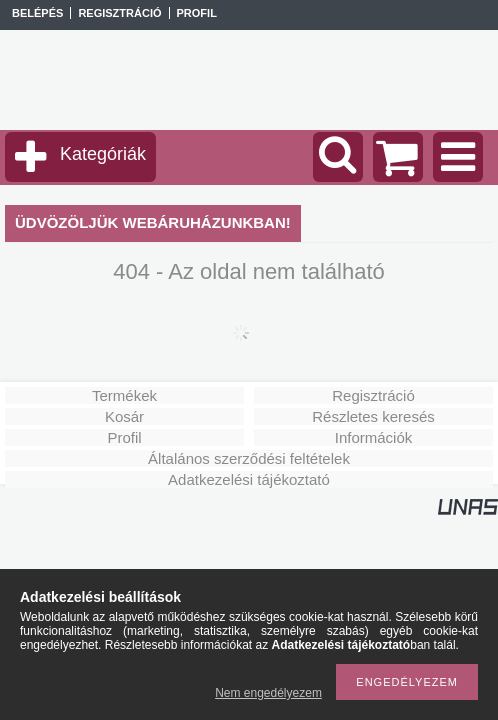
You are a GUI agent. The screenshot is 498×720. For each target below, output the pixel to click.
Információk (374, 437)
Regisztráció (373, 395)
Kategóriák (103, 154)
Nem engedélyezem (268, 693)
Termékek (124, 395)
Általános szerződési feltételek (249, 458)
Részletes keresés (373, 416)
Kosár (124, 416)
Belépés (37, 13)
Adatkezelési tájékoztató (249, 479)
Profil (124, 437)
